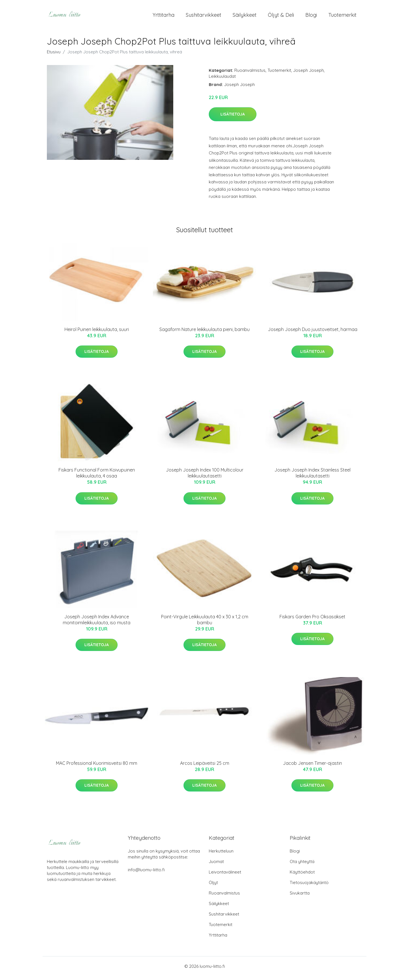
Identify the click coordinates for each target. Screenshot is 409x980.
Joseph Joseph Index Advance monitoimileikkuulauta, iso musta (97, 624)
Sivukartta (300, 897)
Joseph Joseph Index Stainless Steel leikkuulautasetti (312, 477)
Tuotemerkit (342, 17)
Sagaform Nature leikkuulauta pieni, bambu (204, 333)
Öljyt (213, 886)
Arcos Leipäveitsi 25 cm (205, 767)
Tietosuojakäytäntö (309, 886)
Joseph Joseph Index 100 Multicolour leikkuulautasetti (205, 477)
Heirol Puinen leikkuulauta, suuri (97, 333)
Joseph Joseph (308, 74)
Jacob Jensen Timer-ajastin (312, 767)
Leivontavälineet (225, 876)
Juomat (216, 865)
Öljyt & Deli (281, 17)
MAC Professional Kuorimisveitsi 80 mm (97, 767)
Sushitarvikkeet (204, 17)
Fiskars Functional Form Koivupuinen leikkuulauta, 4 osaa (97, 477)
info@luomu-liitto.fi (146, 874)
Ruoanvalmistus (250, 74)
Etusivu (54, 56)
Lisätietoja (233, 118)
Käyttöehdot (302, 876)
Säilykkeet (245, 17)
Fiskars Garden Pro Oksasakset (312, 621)
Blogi (311, 17)
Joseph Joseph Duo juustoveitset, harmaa (313, 333)
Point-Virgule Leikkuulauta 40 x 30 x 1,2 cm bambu (205, 624)
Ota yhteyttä (302, 865)
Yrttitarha (163, 17)
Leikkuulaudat (222, 80)
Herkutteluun (221, 855)
